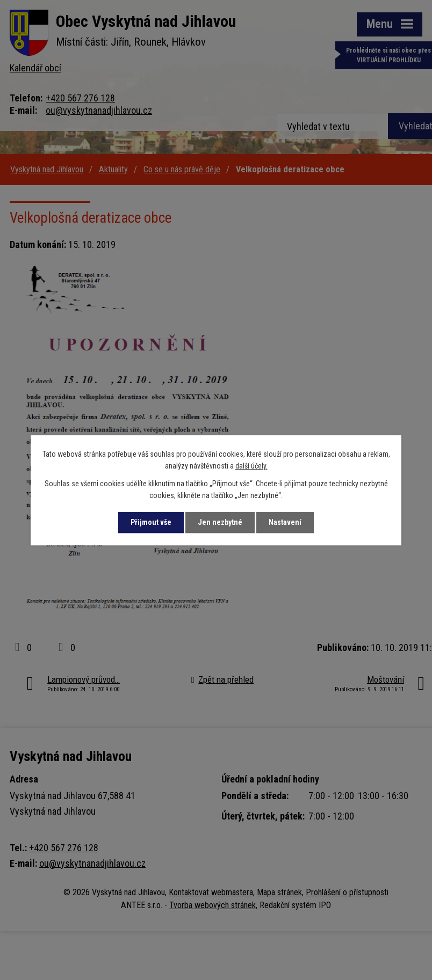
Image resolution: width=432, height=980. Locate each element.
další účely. (251, 466)
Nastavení (285, 522)
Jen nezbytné (220, 522)
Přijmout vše (151, 522)
